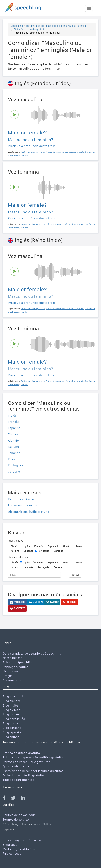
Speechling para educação (22, 840)
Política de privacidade (19, 815)
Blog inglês (11, 705)
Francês (14, 422)
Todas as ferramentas (18, 780)
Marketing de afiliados (19, 849)
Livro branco (12, 671)
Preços (8, 676)
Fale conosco (12, 853)
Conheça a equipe (16, 667)
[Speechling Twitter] (15, 799)
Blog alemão (11, 710)
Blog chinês (11, 737)
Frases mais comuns (23, 505)
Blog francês (12, 701)
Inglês (12, 416)
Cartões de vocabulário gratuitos (26, 762)
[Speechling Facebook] (6, 799)
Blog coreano (12, 728)
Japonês (14, 453)
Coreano (14, 471)
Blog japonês (12, 732)
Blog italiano (12, 714)
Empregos (10, 845)
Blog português (14, 719)
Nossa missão (13, 658)
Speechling (17, 26)
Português (15, 465)
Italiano (13, 447)
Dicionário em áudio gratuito (29, 29)
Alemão (13, 440)
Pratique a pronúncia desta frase (32, 146)
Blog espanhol (13, 696)
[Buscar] (34, 575)
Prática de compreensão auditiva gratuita (33, 757)
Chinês (13, 434)
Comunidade (12, 680)
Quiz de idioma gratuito (20, 766)
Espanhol (15, 428)
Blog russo (10, 723)
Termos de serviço (16, 819)
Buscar (75, 575)
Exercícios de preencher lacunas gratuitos (33, 771)
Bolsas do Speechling (18, 662)
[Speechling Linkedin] (25, 799)
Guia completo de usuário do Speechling (32, 653)
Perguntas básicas (21, 499)
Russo (12, 459)
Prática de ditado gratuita (21, 753)
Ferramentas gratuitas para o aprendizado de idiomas (56, 26)
